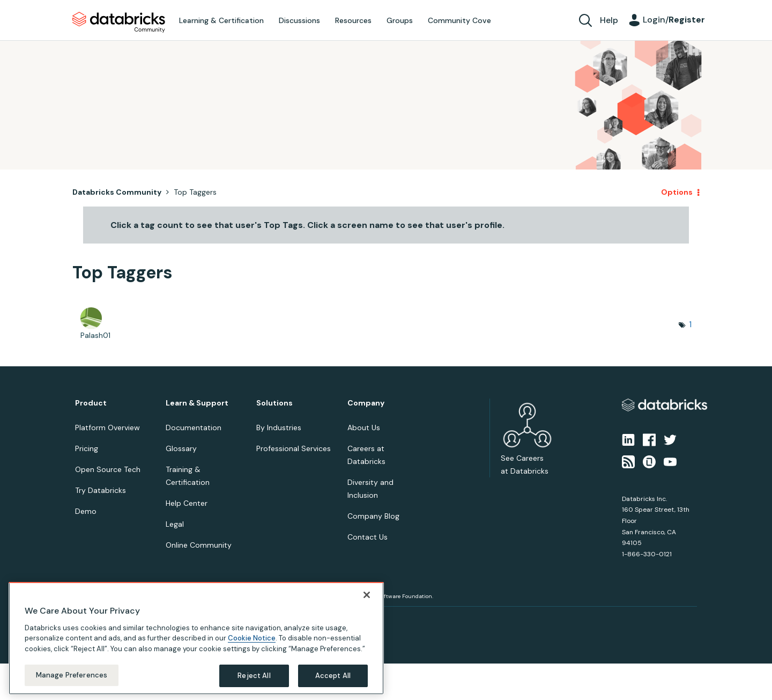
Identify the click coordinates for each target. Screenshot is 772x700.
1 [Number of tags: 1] (690, 324)
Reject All (254, 676)
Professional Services (294, 448)
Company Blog (373, 516)
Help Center (187, 503)
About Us (364, 428)
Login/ (674, 20)
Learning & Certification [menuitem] (221, 20)
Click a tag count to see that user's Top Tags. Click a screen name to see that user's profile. (307, 225)
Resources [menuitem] (353, 20)
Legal (175, 524)
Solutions (274, 403)
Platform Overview (107, 428)
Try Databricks (101, 490)
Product (91, 403)
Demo (86, 511)
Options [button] (677, 192)
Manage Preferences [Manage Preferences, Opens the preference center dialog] (72, 675)
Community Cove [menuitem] (459, 20)
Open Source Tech (108, 469)
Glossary (181, 448)
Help (609, 20)
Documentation (194, 428)
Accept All (333, 676)
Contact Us (368, 537)
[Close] (367, 595)
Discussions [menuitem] (299, 20)
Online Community (199, 545)
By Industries (279, 428)
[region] (196, 638)
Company (366, 403)
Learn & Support (197, 403)
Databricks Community (119, 23)
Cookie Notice (252, 638)
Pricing (87, 448)
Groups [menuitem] (400, 20)
